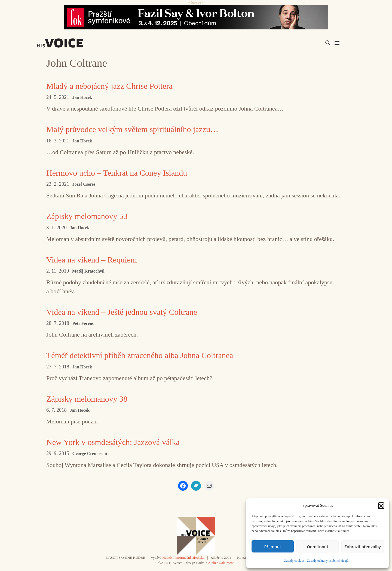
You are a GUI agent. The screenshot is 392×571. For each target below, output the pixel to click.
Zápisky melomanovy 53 (87, 216)
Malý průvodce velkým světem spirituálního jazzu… (132, 129)
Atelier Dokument (221, 563)
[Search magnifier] (328, 43)
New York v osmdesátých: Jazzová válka (113, 442)
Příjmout (272, 546)
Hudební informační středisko (183, 558)
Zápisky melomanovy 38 (87, 399)
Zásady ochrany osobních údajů (328, 561)
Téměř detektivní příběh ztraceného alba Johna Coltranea (140, 355)
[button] (381, 505)
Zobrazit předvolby (363, 546)
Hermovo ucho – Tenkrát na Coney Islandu (117, 173)
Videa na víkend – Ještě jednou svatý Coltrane (122, 312)
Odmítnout (318, 546)
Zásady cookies (294, 561)
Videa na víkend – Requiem (92, 260)
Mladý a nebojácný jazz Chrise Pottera (109, 86)
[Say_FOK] (196, 17)
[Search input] (302, 43)
